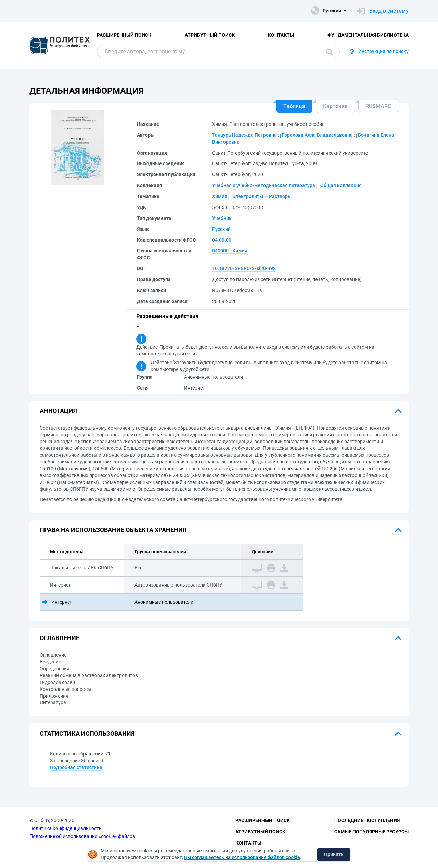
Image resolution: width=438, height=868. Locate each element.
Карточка (335, 106)
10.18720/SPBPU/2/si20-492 (244, 268)
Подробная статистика (76, 767)
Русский (221, 229)
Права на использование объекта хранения (113, 530)
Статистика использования (87, 733)
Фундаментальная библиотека (368, 35)
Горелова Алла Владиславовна (317, 135)
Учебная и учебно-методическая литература (264, 185)
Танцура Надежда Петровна (244, 135)
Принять (334, 854)
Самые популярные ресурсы (371, 832)
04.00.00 (222, 240)
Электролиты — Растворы (262, 196)
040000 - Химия (230, 251)
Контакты (281, 35)
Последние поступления (367, 820)
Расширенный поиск (124, 35)
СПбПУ (42, 820)
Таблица (294, 106)
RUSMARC (378, 106)
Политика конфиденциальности (66, 828)
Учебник (222, 218)
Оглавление (60, 638)
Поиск (330, 52)
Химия (220, 196)
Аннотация (58, 411)
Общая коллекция (341, 185)
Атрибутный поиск (210, 35)
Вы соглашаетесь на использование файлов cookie (242, 857)
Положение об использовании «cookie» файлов (82, 836)
